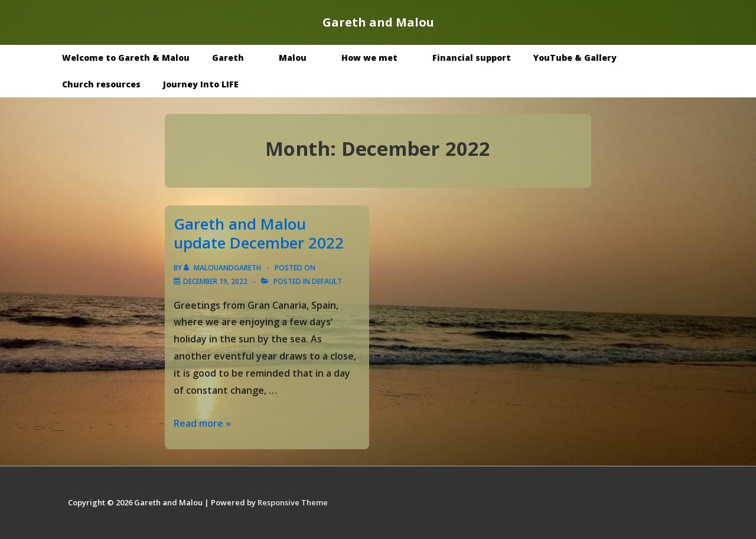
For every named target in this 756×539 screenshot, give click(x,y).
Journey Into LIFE (201, 84)
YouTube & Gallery (584, 58)
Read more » (202, 423)
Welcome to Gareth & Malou (126, 58)
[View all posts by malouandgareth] (223, 268)
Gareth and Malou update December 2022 (259, 233)
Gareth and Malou (378, 22)
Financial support (472, 58)
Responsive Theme (293, 502)
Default (327, 281)
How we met (378, 58)
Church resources (101, 84)
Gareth (237, 58)
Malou (301, 58)
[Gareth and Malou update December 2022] (215, 281)
